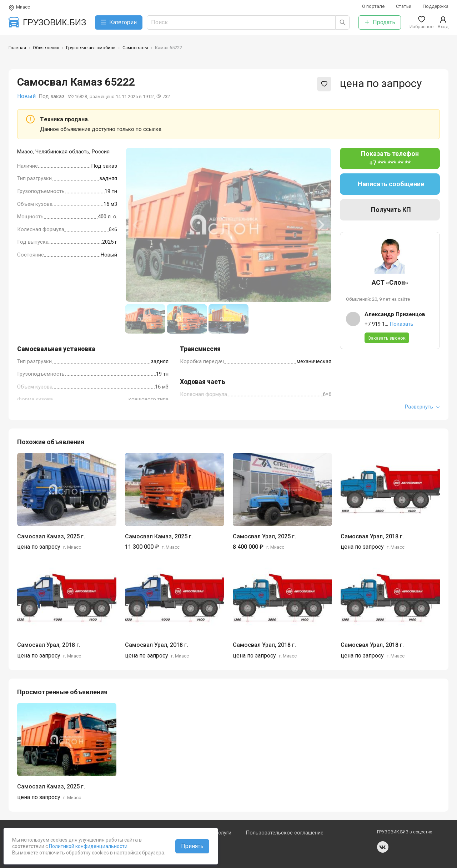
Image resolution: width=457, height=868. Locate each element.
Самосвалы (135, 48)
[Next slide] (321, 225)
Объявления (46, 48)
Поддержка (436, 6)
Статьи (404, 6)
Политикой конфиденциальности (88, 846)
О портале (373, 6)
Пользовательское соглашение (285, 833)
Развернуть (422, 407)
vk (383, 847)
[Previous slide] (136, 225)
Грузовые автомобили (91, 48)
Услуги (223, 833)
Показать (401, 324)
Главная (17, 48)
